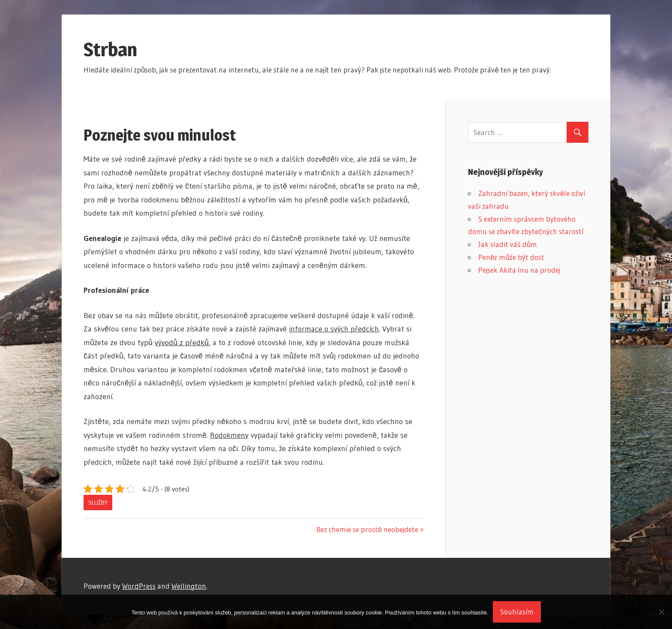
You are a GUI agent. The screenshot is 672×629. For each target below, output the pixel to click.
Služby (98, 503)
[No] (661, 612)
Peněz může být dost (511, 257)
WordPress (139, 586)
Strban (110, 49)
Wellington (189, 586)
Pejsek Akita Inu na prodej (519, 270)
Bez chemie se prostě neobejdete (367, 529)
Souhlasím (517, 612)
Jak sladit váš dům (508, 244)
